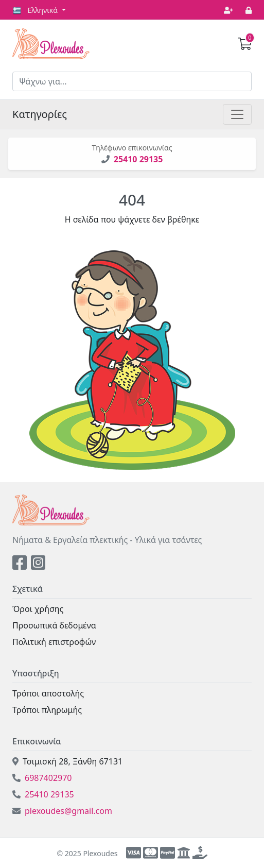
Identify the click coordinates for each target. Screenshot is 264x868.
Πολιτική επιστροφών (54, 642)
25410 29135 (138, 159)
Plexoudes (51, 44)
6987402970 (42, 778)
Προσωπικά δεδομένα (54, 625)
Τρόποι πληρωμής (47, 710)
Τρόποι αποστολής (48, 693)
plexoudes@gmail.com (62, 811)
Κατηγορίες (40, 114)
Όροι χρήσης (38, 609)
